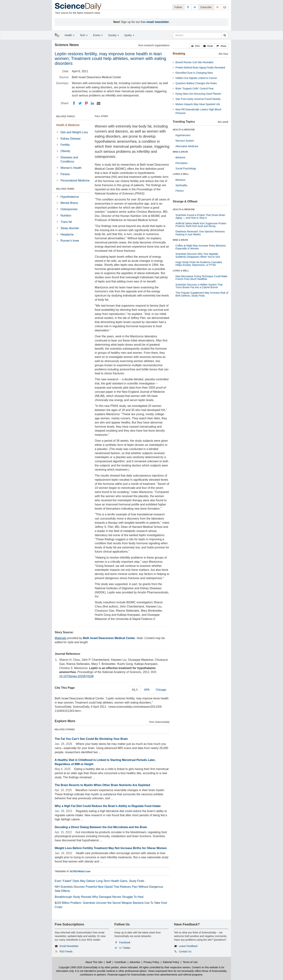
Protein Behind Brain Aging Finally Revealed (200, 68)
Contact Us (185, 951)
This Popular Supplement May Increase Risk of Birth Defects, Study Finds (202, 294)
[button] (195, 46)
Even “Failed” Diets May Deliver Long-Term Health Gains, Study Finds (99, 881)
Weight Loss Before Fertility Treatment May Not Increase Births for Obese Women (111, 848)
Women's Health (71, 168)
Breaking (179, 54)
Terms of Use (190, 962)
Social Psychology (186, 168)
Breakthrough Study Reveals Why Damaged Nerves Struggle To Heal (99, 897)
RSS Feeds (66, 951)
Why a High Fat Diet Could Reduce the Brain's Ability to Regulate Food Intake (108, 806)
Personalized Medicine (75, 180)
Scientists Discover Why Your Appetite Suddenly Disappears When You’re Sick (198, 255)
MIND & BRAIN (180, 152)
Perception (181, 163)
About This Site (94, 962)
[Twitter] (80, 103)
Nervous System (185, 141)
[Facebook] (74, 103)
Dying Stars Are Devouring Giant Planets (198, 94)
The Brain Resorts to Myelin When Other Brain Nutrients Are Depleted (102, 785)
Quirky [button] (129, 35)
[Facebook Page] (188, 7)
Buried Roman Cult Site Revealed (194, 62)
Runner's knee (70, 241)
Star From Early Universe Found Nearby (198, 99)
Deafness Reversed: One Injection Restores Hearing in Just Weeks (200, 233)
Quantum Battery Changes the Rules (196, 83)
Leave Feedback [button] (188, 946)
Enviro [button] (98, 35)
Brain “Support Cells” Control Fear (195, 88)
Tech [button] (84, 35)
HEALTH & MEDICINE (184, 130)
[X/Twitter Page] (195, 7)
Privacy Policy (151, 962)
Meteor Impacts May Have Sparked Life (198, 104)
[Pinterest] (86, 103)
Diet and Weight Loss (74, 132)
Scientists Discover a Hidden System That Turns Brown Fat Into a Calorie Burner (199, 286)
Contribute (120, 962)
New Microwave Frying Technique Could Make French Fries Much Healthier (201, 278)
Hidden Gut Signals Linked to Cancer (196, 78)
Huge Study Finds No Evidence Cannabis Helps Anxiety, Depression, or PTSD (199, 264)
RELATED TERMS (65, 189)
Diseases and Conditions (69, 159)
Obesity (65, 151)
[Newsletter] (225, 7)
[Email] (99, 103)
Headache (67, 234)
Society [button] (114, 35)
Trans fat (66, 222)
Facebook (125, 942)
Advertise (135, 962)
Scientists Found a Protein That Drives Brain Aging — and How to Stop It (200, 216)
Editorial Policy (171, 962)
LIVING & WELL (181, 174)
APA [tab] (147, 690)
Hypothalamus (70, 197)
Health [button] (69, 35)
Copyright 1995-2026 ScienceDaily (78, 967)
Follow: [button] (178, 7)
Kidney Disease (70, 139)
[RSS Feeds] (218, 7)
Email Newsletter (69, 946)
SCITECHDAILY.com (80, 871)
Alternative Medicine (187, 146)
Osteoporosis (69, 209)
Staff (109, 962)
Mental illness (69, 203)
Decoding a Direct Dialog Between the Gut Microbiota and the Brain (101, 827)
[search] (225, 35)
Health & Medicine (68, 125)
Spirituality (181, 185)
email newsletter (158, 22)
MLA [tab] (135, 690)
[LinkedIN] (92, 103)
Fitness (65, 174)
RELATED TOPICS (66, 116)
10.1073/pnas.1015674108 (76, 676)
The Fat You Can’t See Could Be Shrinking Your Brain (91, 739)
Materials (61, 638)
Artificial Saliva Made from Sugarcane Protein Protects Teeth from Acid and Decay (201, 225)
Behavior (180, 157)
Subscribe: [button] (206, 7)
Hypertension (183, 135)
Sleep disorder (70, 228)
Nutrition (66, 216)
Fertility (65, 145)
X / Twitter (125, 948)
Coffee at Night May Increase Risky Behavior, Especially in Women (201, 247)
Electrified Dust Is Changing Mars (194, 73)
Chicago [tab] (161, 690)
